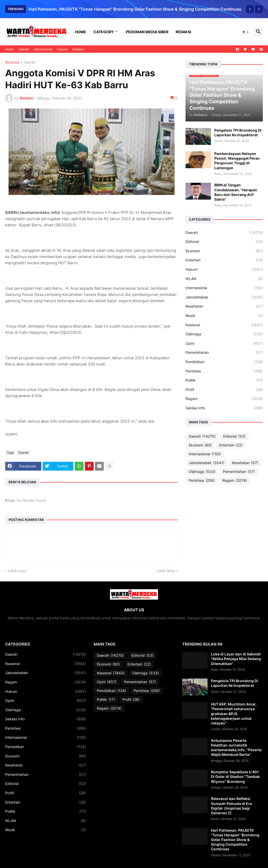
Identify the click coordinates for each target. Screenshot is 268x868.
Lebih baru (17, 571)
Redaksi (183, 32)
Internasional (43, 49)
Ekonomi (224, 251)
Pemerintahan (224, 352)
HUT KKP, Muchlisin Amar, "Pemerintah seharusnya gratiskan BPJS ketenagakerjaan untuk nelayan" (234, 714)
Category (104, 32)
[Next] (259, 9)
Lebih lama (166, 571)
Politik (224, 380)
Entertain (224, 260)
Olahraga (224, 334)
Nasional (224, 325)
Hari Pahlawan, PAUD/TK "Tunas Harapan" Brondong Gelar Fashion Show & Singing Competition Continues (135, 9)
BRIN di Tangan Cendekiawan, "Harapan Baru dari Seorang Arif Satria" (236, 192)
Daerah (24, 49)
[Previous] (250, 9)
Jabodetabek (224, 297)
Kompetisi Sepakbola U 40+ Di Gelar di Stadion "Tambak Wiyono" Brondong (235, 777)
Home (81, 32)
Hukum (62, 49)
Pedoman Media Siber (147, 32)
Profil (224, 390)
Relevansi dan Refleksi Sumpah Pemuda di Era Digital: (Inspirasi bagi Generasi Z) (231, 806)
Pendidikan (224, 362)
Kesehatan (224, 306)
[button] (246, 32)
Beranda (12, 62)
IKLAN (224, 279)
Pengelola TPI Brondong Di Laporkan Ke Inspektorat (238, 133)
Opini (224, 343)
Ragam (224, 399)
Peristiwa (224, 371)
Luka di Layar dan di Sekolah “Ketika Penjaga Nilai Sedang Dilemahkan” (236, 659)
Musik (224, 316)
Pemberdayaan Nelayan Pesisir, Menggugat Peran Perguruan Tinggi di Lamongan (237, 161)
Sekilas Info (224, 408)
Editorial (224, 242)
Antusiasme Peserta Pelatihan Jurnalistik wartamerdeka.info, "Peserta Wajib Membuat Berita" (236, 748)
